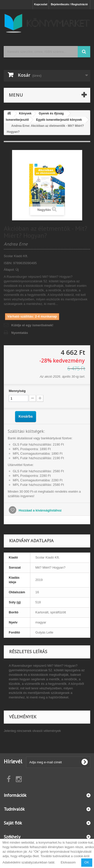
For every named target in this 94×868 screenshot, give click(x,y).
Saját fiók (13, 823)
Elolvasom (68, 862)
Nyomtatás (20, 333)
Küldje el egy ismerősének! (32, 325)
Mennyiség (17, 391)
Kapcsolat (41, 4)
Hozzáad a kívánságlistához (40, 510)
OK (87, 862)
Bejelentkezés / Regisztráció (69, 4)
